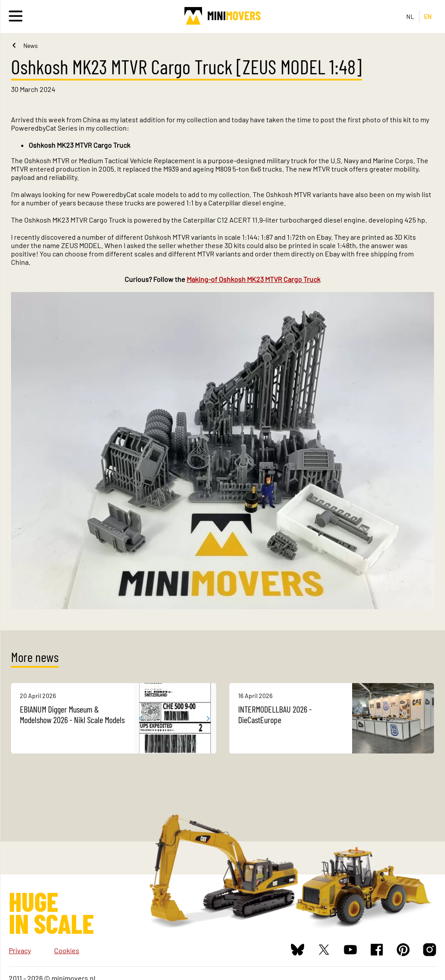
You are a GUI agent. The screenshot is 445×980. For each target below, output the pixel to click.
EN (428, 16)
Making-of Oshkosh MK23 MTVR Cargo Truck (254, 279)
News (31, 46)
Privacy (20, 950)
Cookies (67, 950)
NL (410, 16)
